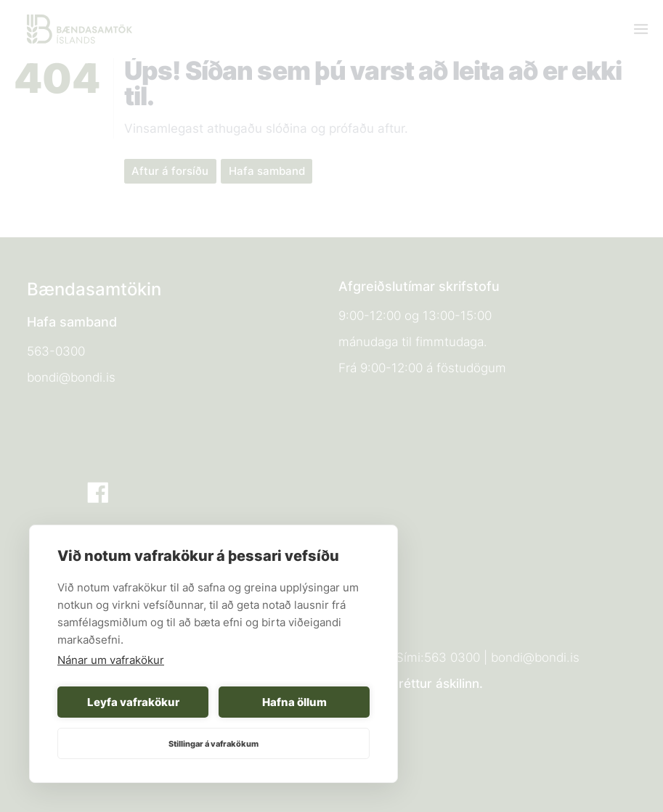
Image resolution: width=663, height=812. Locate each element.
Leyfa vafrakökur (133, 702)
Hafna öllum (294, 702)
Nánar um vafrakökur (111, 660)
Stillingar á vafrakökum (213, 744)
